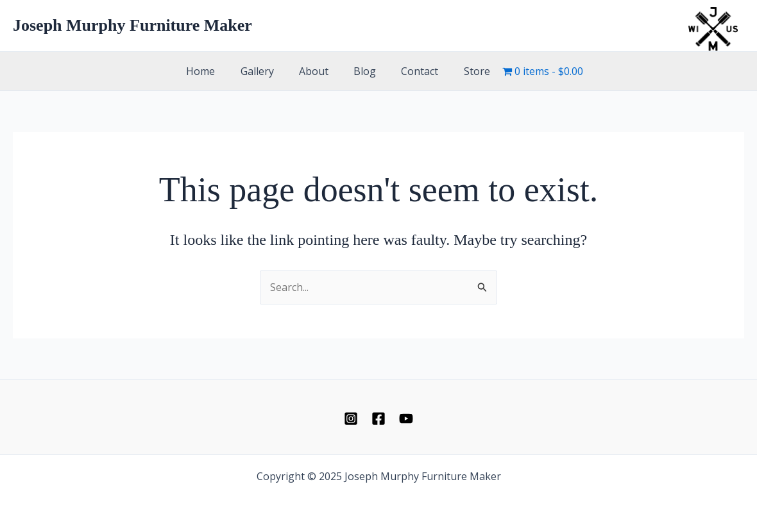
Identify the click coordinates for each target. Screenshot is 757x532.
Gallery (264, 71)
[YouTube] (406, 419)
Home (213, 71)
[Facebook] (378, 419)
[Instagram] (351, 419)
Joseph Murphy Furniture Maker (132, 25)
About (316, 71)
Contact (413, 71)
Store (465, 71)
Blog (363, 71)
